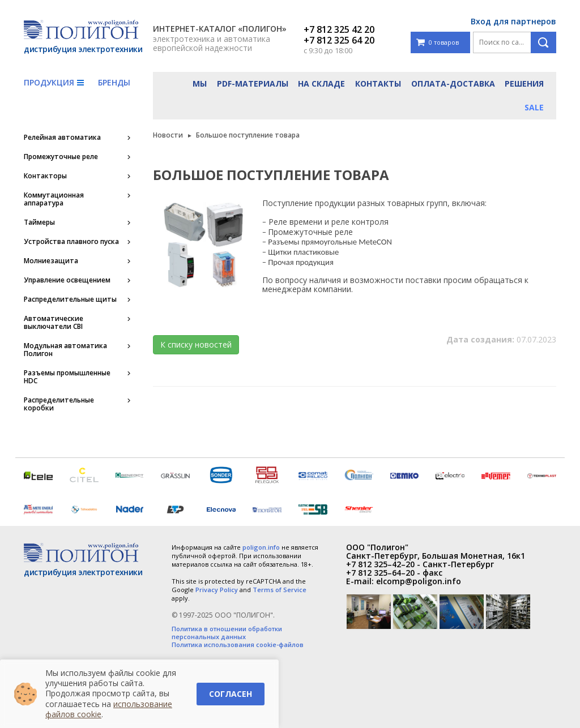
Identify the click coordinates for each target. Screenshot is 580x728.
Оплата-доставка (453, 83)
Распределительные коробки (59, 404)
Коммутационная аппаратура (54, 199)
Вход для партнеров (513, 21)
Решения (524, 83)
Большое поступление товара (248, 135)
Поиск (543, 42)
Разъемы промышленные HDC (67, 377)
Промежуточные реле (61, 157)
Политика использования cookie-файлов (238, 645)
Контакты (378, 83)
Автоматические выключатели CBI (54, 323)
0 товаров (438, 43)
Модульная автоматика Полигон (65, 350)
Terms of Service (280, 590)
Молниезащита (51, 261)
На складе (321, 83)
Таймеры (39, 222)
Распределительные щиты (70, 299)
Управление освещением (67, 280)
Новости (168, 135)
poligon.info (261, 547)
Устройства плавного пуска (71, 242)
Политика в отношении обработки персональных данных (227, 633)
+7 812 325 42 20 (339, 29)
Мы (200, 83)
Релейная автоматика (62, 138)
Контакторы (45, 176)
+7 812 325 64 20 (339, 40)
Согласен (231, 694)
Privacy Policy (217, 590)
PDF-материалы (253, 83)
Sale (534, 107)
